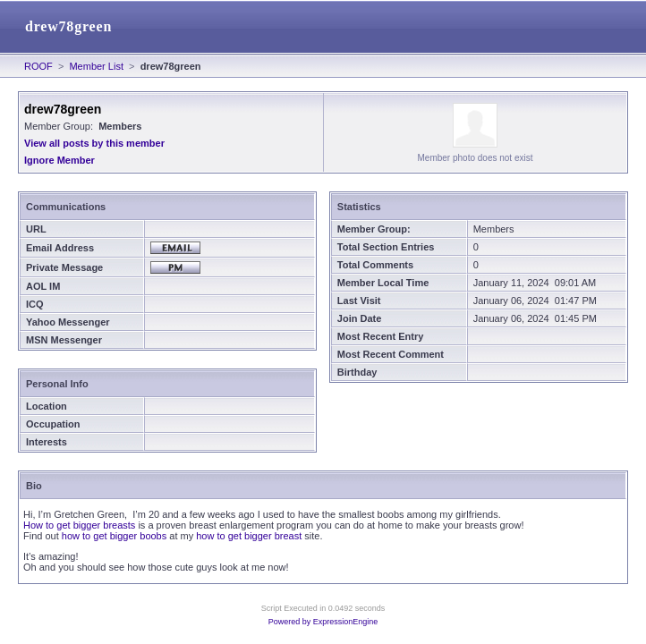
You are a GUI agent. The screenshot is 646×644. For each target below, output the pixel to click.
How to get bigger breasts (79, 525)
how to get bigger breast (249, 536)
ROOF (38, 66)
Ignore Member (59, 160)
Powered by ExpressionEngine (323, 622)
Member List (96, 66)
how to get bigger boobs (114, 536)
